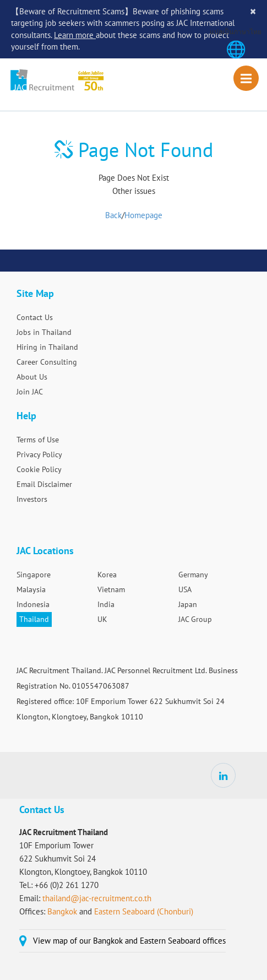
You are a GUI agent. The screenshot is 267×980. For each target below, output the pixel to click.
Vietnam (111, 589)
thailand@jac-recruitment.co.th (97, 898)
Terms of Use (38, 440)
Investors (32, 499)
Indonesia (33, 604)
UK (102, 619)
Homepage (143, 215)
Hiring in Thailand (47, 347)
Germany (193, 575)
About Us (32, 377)
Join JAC (30, 392)
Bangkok (63, 911)
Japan (188, 604)
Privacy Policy (39, 454)
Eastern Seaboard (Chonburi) (144, 911)
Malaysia (31, 589)
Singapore (34, 575)
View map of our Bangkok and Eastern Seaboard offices (129, 941)
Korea (107, 575)
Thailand (34, 619)
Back (113, 215)
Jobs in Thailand (44, 332)
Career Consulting (47, 362)
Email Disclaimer (44, 484)
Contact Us (35, 317)
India (106, 604)
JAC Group (195, 619)
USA (185, 589)
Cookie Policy (39, 469)
